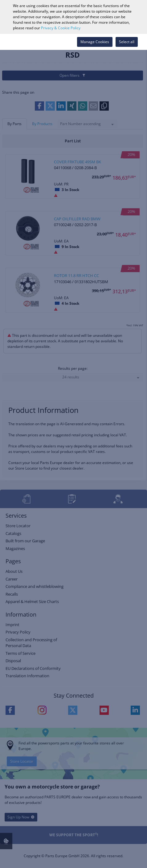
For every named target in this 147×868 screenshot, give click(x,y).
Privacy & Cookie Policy (61, 28)
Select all (127, 42)
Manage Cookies (95, 42)
